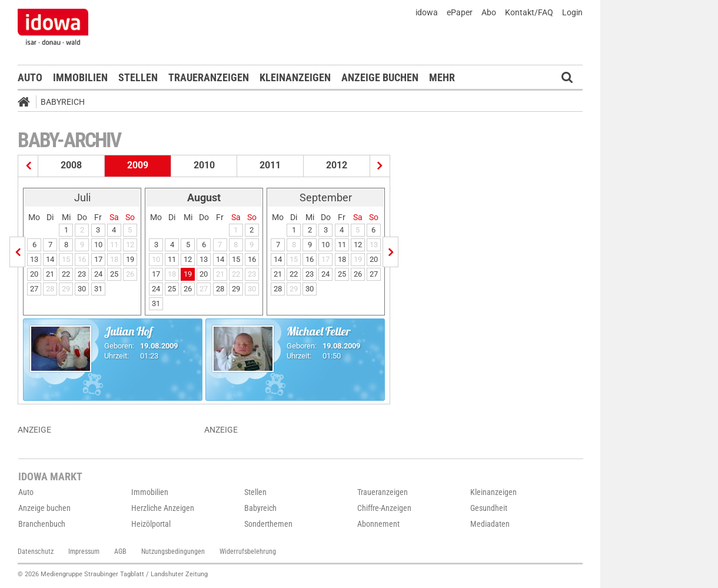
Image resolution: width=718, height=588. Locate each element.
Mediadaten (490, 524)
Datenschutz (36, 552)
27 (34, 289)
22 (66, 274)
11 (172, 259)
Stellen (138, 77)
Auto (30, 77)
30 (82, 289)
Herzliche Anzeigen (163, 508)
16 (252, 259)
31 (98, 289)
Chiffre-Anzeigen (384, 508)
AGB (120, 552)
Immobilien (80, 77)
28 (220, 289)
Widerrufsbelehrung (248, 552)
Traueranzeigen (209, 77)
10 (98, 245)
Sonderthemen (268, 524)
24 (98, 274)
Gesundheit (489, 508)
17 (98, 259)
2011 (270, 165)
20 (34, 274)
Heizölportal (151, 524)
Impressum (84, 552)
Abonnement (378, 524)
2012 (337, 165)
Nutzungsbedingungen (173, 552)
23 (82, 274)
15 (236, 259)
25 (114, 274)
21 (50, 274)
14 (50, 259)
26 (188, 289)
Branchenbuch (42, 524)
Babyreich (63, 102)
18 (342, 259)
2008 (71, 165)
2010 (204, 165)
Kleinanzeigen (295, 77)
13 (34, 259)
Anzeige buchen (380, 77)
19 (130, 259)
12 (188, 259)
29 (236, 289)
